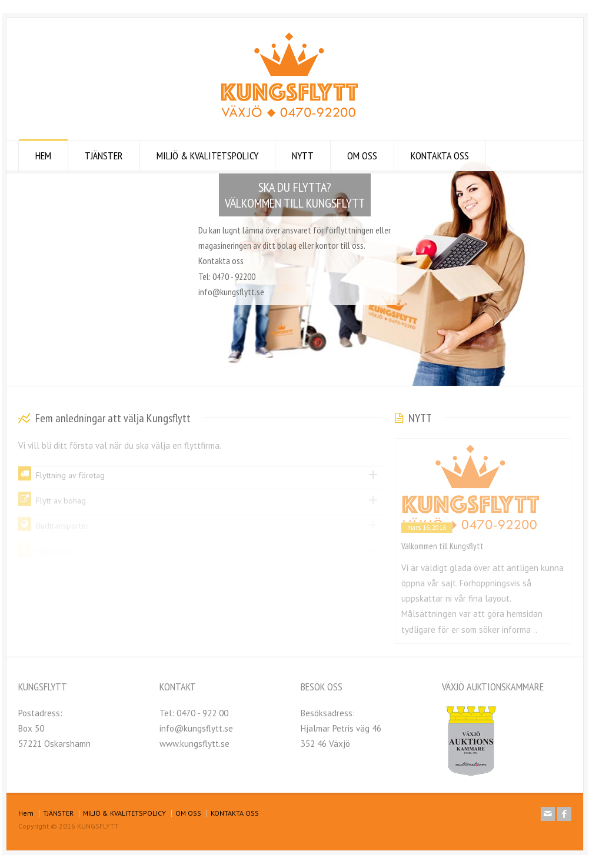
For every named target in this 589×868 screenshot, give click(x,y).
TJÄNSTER (104, 156)
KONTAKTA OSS (440, 156)
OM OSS (362, 156)
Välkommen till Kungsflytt (442, 546)
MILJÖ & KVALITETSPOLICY (207, 156)
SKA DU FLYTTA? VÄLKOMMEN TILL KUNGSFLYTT (295, 195)
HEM (43, 156)
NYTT (303, 156)
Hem (26, 813)
